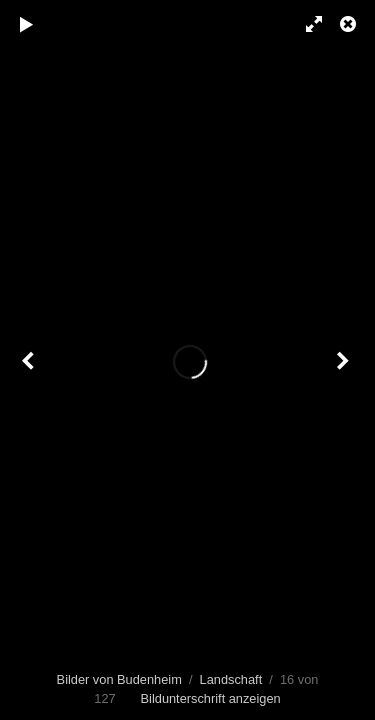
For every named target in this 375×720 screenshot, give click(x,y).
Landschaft (231, 679)
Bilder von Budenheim (119, 679)
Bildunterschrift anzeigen (211, 698)
